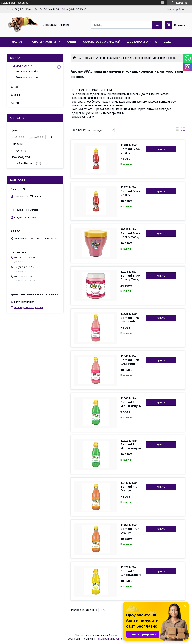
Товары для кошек (27, 77)
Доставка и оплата (142, 42)
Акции (71, 42)
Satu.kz (113, 635)
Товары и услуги (43, 42)
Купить (161, 149)
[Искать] (157, 25)
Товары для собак (27, 71)
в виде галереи (178, 130)
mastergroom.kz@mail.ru (29, 307)
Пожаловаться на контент (110, 639)
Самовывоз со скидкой (102, 42)
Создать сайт (8, 3)
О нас (15, 87)
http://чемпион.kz (24, 302)
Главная (17, 42)
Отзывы (16, 95)
